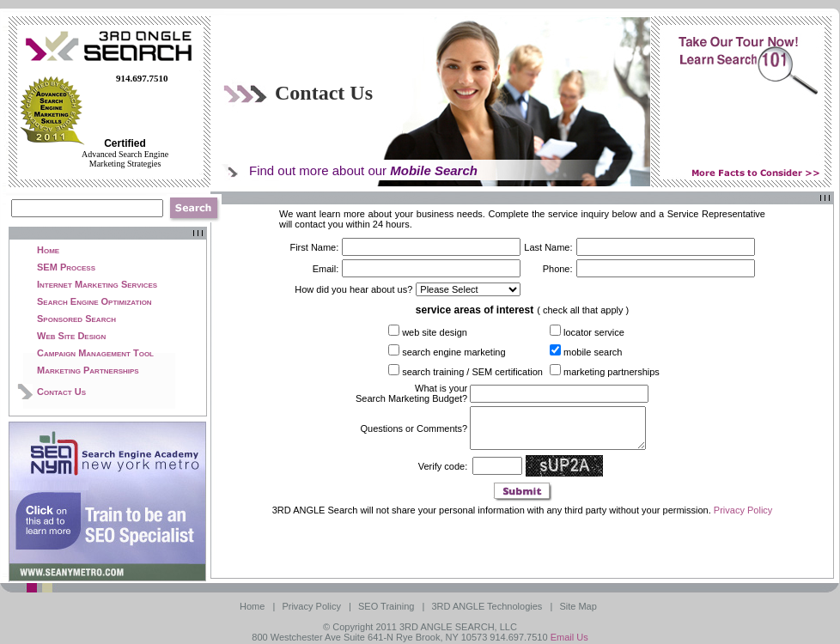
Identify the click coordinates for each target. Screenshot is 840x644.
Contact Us (61, 392)
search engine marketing (453, 352)
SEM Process (66, 267)
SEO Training (387, 606)
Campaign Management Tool (95, 353)
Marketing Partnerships (88, 370)
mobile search (593, 352)
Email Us (569, 637)
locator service (594, 332)
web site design (435, 332)
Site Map (579, 606)
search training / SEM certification (472, 372)
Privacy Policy (743, 518)
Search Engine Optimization (94, 301)
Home (48, 250)
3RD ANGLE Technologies (489, 606)
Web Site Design (71, 336)
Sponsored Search (76, 319)
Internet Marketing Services (97, 284)
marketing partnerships (612, 372)
